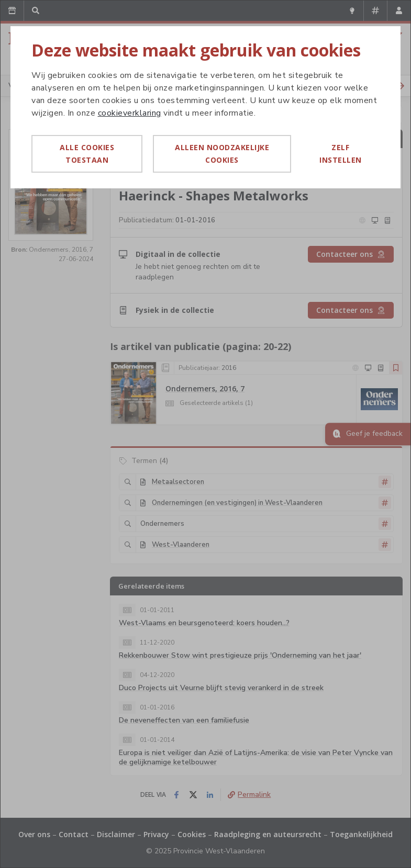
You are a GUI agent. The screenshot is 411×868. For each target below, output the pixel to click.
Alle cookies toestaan (87, 154)
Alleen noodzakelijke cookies (222, 154)
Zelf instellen (341, 154)
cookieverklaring (130, 113)
